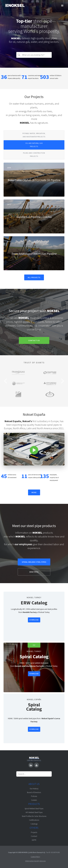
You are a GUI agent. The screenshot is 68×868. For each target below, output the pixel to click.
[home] (15, 6)
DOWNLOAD (34, 620)
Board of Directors (34, 792)
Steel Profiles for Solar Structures (34, 816)
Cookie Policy (35, 857)
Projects (34, 832)
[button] (62, 6)
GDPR (34, 840)
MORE (34, 492)
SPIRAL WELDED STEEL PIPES (34, 562)
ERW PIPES (34, 572)
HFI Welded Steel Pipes (34, 812)
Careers (34, 800)
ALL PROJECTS (34, 277)
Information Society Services (35, 861)
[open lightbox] (34, 449)
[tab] (34, 135)
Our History (34, 789)
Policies (34, 796)
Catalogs (34, 824)
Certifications (34, 820)
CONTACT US (34, 340)
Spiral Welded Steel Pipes (34, 809)
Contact (34, 836)
